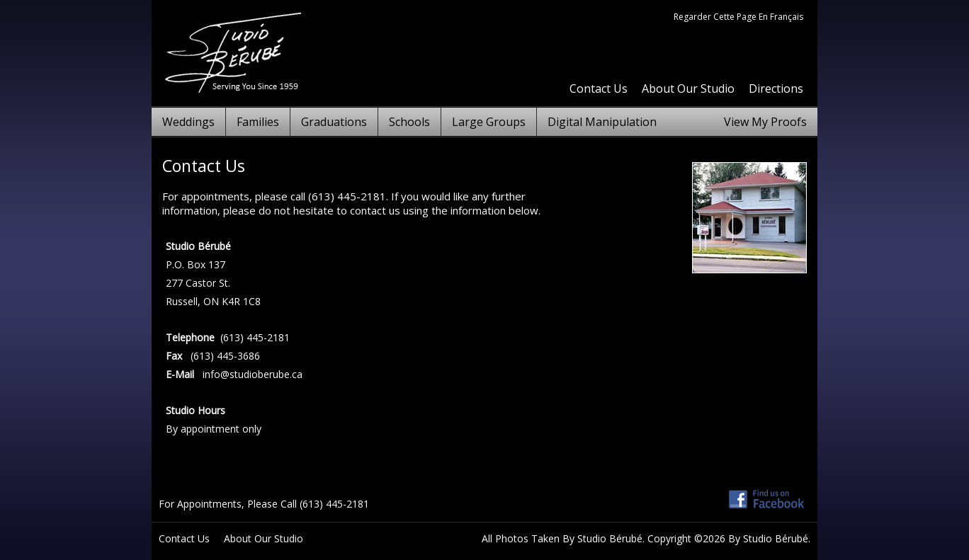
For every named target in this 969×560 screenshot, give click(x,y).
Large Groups (489, 122)
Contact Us (599, 88)
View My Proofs (765, 122)
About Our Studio (688, 88)
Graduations (334, 122)
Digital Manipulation (602, 122)
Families (258, 122)
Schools (409, 122)
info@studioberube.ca (253, 374)
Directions (776, 88)
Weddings (188, 122)
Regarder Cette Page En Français (738, 17)
